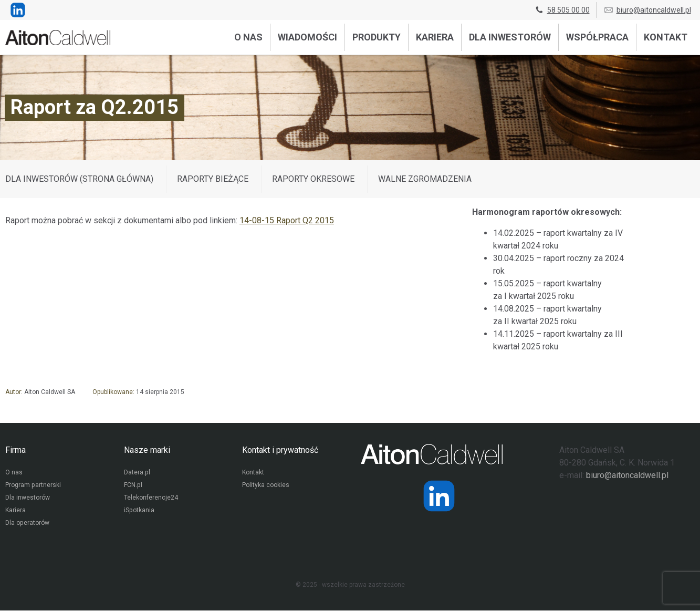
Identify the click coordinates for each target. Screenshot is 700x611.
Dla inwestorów (510, 37)
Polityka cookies (266, 486)
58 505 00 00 (562, 10)
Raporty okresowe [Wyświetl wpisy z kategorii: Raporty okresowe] (313, 179)
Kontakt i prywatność (280, 450)
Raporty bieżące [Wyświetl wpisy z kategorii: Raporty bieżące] (213, 179)
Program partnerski (33, 486)
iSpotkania (139, 511)
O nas (248, 37)
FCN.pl (133, 486)
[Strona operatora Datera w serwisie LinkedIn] (439, 496)
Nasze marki (147, 450)
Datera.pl (137, 473)
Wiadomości (307, 37)
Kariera (435, 37)
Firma (15, 450)
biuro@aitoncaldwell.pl (647, 10)
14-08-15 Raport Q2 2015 (287, 220)
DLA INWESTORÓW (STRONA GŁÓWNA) (79, 179)
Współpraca (597, 37)
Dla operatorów (27, 524)
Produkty (377, 37)
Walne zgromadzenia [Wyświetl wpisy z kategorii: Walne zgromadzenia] (425, 179)
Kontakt (666, 37)
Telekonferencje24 (151, 499)
